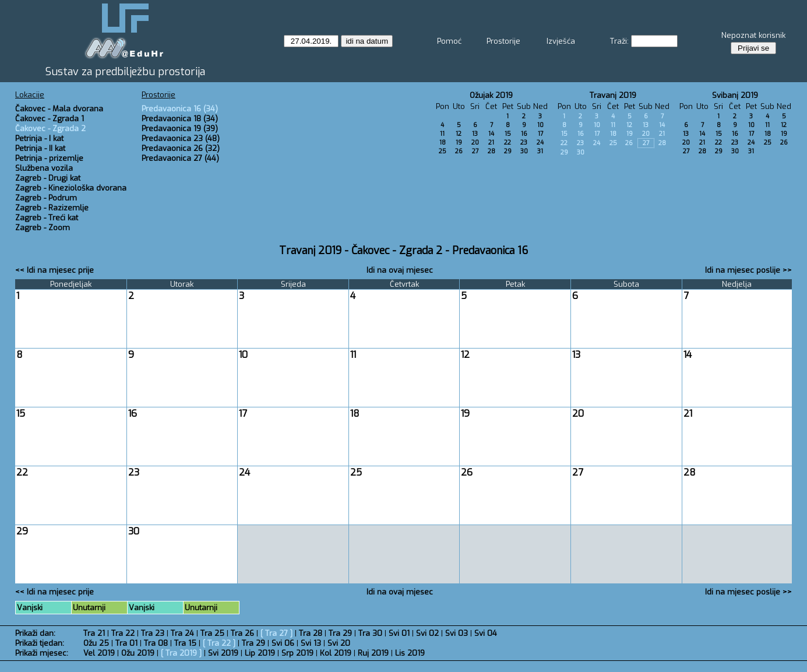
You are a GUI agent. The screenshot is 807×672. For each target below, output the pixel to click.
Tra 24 (182, 633)
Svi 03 (457, 633)
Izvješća (561, 41)
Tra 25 (212, 633)
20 (475, 143)
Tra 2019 (181, 653)
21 (491, 143)
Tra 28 (311, 633)
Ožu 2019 (138, 653)
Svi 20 (339, 643)
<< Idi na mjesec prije (54, 270)
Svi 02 (427, 633)
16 (524, 134)
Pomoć (449, 41)
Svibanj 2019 (735, 95)
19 (459, 143)
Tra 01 (126, 643)
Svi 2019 (223, 653)
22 (508, 143)
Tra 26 (242, 633)
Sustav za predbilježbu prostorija (125, 72)
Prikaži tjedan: (40, 643)
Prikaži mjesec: (42, 653)
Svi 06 (283, 643)
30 (524, 151)
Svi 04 (486, 633)
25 (443, 151)
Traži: (619, 41)
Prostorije (503, 41)
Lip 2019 (260, 653)
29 (508, 151)
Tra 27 (276, 633)
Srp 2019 (297, 653)
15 (508, 134)
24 (540, 143)
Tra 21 (94, 633)
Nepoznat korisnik (753, 35)
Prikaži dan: (35, 633)
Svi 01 (399, 633)
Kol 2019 (336, 653)
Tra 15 (185, 643)
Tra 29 (340, 633)
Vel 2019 (99, 653)
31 (540, 151)
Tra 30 (370, 633)
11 (442, 134)
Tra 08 (156, 643)
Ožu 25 (96, 643)
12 (459, 134)
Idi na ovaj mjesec (400, 270)
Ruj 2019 (373, 653)
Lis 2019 (410, 653)
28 (491, 151)
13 (475, 134)
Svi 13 (311, 643)
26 (459, 151)
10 (540, 125)
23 (524, 143)
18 (443, 143)
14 (491, 134)
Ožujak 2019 (491, 95)
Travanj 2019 (613, 95)
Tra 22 (123, 633)
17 (540, 134)
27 (475, 151)
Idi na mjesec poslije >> (748, 270)
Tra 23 (153, 633)
